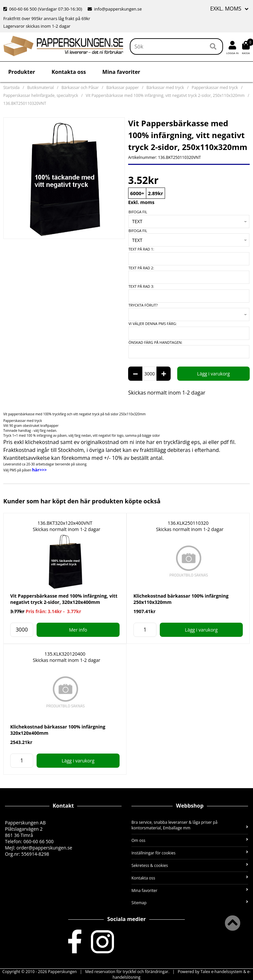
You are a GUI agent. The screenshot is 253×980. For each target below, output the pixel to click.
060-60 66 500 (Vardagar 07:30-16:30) (43, 9)
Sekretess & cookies (190, 865)
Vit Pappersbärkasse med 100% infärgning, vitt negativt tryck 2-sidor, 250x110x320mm (165, 95)
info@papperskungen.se (115, 9)
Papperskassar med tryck (215, 88)
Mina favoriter (121, 72)
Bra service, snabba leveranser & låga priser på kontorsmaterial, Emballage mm (190, 825)
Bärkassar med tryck (165, 88)
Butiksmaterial (41, 88)
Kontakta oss (69, 72)
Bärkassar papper (123, 88)
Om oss (190, 840)
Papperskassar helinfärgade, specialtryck (41, 95)
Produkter (22, 72)
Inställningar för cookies (190, 853)
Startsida (11, 88)
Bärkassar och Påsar (80, 88)
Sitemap (190, 903)
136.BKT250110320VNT (25, 103)
